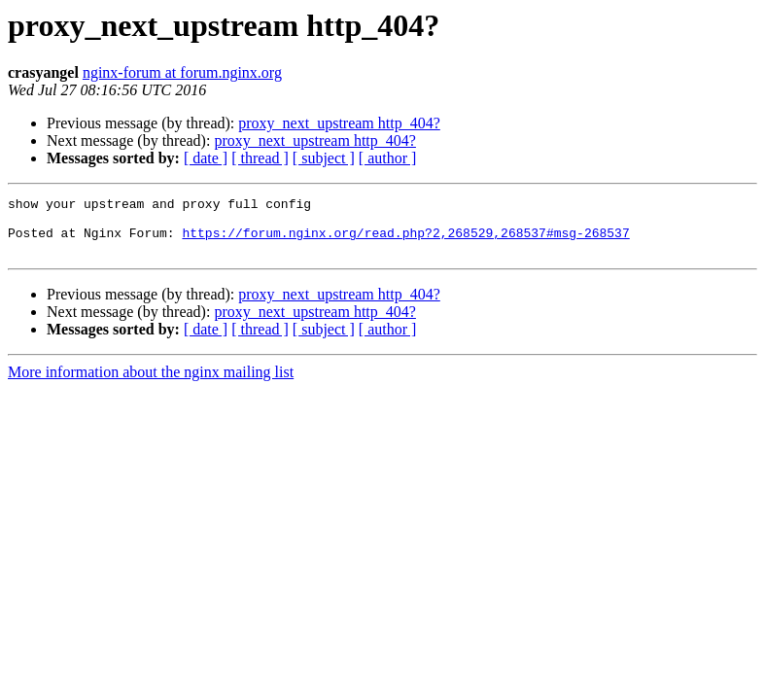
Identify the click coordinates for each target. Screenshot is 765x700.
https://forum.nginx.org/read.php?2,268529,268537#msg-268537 (405, 241)
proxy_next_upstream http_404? (339, 123)
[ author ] (388, 158)
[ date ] (206, 158)
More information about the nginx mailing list (151, 384)
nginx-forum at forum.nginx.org (182, 72)
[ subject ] (324, 158)
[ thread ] (260, 158)
